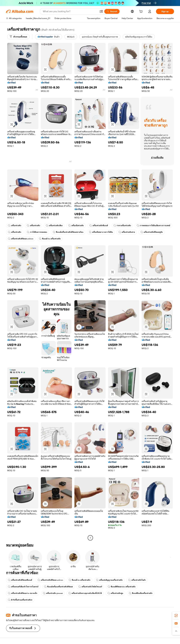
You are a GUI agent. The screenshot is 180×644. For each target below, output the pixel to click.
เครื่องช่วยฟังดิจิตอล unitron (21, 239)
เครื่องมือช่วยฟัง (76, 226)
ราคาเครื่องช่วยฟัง (122, 226)
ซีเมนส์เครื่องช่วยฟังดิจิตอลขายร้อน (68, 232)
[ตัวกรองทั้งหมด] (18, 37)
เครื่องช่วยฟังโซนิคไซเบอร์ (90, 587)
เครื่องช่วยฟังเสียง (54, 226)
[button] (101, 11)
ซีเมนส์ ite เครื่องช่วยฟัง (50, 239)
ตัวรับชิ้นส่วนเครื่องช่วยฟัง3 (20, 600)
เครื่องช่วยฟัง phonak (53, 593)
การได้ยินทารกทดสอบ (37, 232)
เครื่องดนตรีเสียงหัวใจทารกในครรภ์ (23, 587)
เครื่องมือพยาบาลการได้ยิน (101, 232)
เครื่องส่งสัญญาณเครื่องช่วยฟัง (109, 580)
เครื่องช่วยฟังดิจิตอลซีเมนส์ (20, 580)
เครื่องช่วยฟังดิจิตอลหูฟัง (152, 232)
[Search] (112, 11)
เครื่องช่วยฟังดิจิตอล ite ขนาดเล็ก (23, 593)
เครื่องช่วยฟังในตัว (137, 580)
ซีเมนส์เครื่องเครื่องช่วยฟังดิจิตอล (58, 587)
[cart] (141, 12)
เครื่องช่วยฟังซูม (115, 593)
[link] (176, 616)
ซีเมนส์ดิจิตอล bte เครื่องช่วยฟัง (122, 587)
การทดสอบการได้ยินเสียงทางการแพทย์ (153, 226)
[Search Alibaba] (70, 11)
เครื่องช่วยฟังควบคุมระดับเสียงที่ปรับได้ (85, 593)
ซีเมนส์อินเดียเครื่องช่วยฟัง (141, 593)
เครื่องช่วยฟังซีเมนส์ (99, 226)
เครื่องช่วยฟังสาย (127, 232)
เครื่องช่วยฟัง (15, 226)
